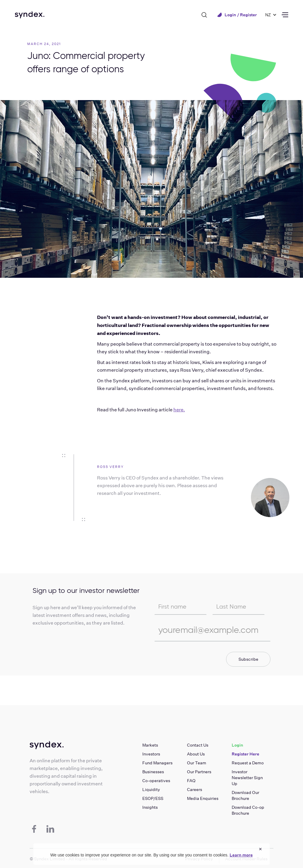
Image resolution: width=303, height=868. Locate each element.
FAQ (191, 781)
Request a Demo (248, 763)
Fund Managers (157, 763)
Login (237, 745)
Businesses (153, 772)
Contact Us (198, 745)
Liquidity (151, 790)
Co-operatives (156, 781)
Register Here (245, 754)
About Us (196, 754)
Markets (150, 745)
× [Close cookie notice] (260, 849)
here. (179, 410)
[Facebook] (34, 829)
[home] (30, 15)
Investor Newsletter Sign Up (247, 778)
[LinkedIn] (50, 829)
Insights (150, 807)
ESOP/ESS (153, 798)
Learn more (241, 855)
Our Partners (199, 772)
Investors (151, 754)
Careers (195, 790)
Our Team (197, 763)
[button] (268, 15)
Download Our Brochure (245, 795)
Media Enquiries (203, 798)
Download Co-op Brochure (248, 810)
